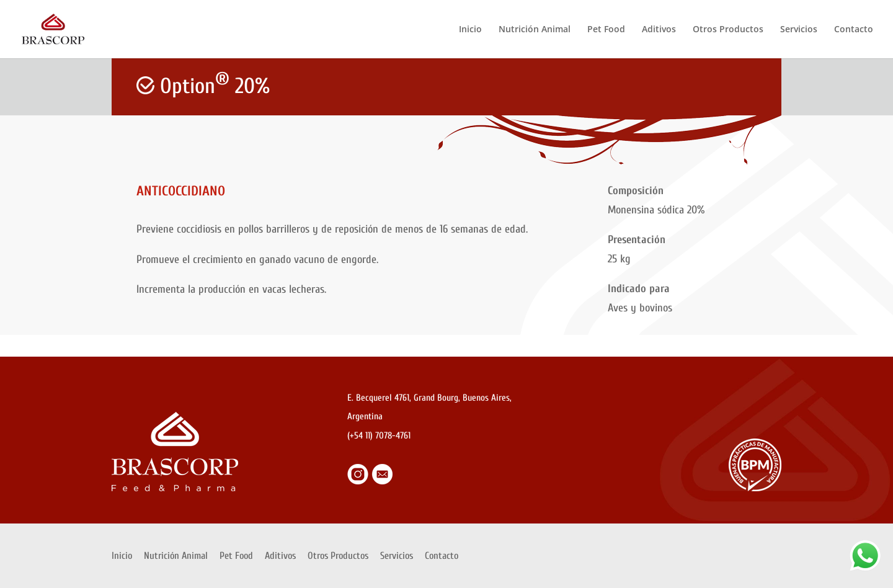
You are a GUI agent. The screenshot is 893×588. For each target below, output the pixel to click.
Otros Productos (728, 30)
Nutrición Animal (535, 30)
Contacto (854, 30)
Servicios (799, 30)
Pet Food (606, 30)
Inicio (470, 30)
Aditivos (659, 30)
